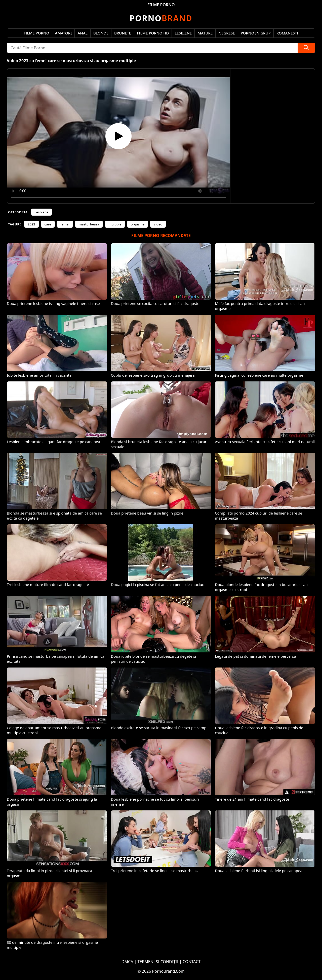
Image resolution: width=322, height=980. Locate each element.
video (158, 224)
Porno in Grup (256, 33)
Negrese (227, 33)
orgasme (138, 224)
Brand (161, 18)
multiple (115, 224)
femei (65, 224)
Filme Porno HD (153, 33)
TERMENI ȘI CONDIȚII (158, 962)
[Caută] (306, 48)
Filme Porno (36, 33)
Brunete (123, 33)
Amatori (63, 33)
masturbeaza (89, 224)
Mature (205, 33)
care (48, 224)
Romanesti (287, 33)
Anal (82, 33)
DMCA (127, 962)
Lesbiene (183, 33)
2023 (31, 224)
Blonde (101, 33)
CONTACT (192, 962)
